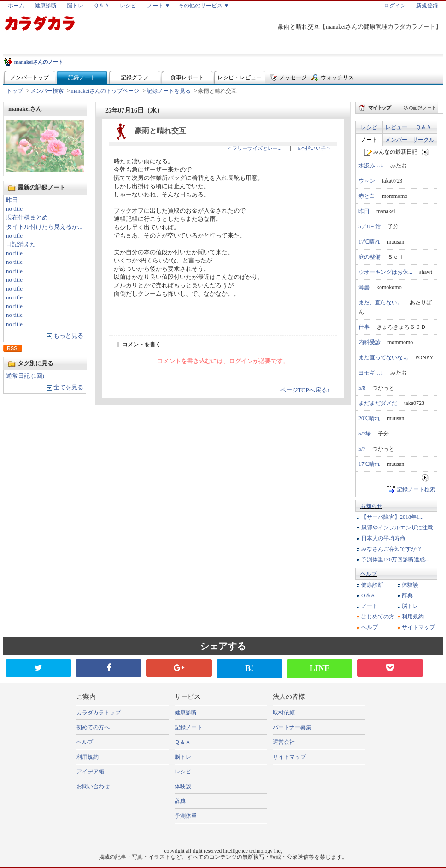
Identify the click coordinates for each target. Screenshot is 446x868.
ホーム (16, 6)
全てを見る (68, 387)
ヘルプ (369, 574)
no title (14, 209)
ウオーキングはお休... (385, 272)
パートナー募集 (292, 727)
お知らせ (371, 506)
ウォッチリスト (337, 80)
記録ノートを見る (169, 91)
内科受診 (370, 342)
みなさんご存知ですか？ (392, 549)
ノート (369, 140)
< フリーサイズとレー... (255, 148)
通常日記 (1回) (25, 376)
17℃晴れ (369, 242)
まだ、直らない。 (381, 303)
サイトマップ (418, 627)
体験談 (410, 585)
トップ (15, 91)
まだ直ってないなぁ (383, 357)
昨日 (12, 200)
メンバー (396, 140)
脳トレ (75, 6)
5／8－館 (370, 226)
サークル (423, 140)
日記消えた (21, 244)
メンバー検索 (47, 91)
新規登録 (427, 6)
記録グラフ (135, 77)
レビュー (396, 127)
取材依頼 (284, 713)
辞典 (407, 595)
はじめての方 (378, 617)
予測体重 (186, 816)
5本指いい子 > (314, 148)
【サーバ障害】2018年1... (392, 517)
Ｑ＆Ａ (102, 6)
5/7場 (365, 434)
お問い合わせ (93, 786)
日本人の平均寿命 (383, 538)
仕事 (364, 327)
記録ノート (82, 77)
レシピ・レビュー (240, 77)
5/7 (362, 449)
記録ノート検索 (416, 489)
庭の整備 (370, 257)
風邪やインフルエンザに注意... (399, 528)
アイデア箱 (90, 772)
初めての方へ (93, 727)
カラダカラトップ (99, 713)
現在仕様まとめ (27, 218)
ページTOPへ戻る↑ (305, 390)
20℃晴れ (369, 418)
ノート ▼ (159, 6)
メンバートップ (29, 77)
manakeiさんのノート (39, 62)
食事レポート (187, 77)
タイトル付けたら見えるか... (44, 227)
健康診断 (46, 6)
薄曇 (364, 287)
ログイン (395, 6)
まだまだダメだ (378, 403)
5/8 (362, 388)
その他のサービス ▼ (204, 6)
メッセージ (293, 77)
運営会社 (284, 742)
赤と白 (367, 196)
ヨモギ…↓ (371, 373)
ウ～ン (367, 181)
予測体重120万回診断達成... (395, 559)
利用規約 (413, 617)
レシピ (128, 6)
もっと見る (68, 336)
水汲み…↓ (371, 166)
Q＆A (368, 595)
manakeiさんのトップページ (105, 91)
